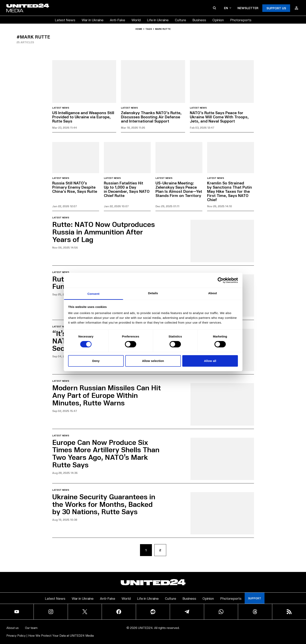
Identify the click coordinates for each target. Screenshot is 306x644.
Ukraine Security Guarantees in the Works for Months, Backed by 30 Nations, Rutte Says (104, 504)
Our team (31, 628)
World (136, 20)
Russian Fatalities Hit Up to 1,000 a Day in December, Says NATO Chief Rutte (127, 189)
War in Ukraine (93, 20)
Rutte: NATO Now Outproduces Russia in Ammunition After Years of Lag (104, 232)
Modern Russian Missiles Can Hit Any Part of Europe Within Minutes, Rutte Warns (107, 395)
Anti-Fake (117, 20)
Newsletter (248, 8)
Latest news (61, 108)
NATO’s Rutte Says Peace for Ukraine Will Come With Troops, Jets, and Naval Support (219, 117)
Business (199, 20)
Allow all (210, 361)
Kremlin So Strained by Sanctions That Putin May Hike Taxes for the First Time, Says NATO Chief (230, 191)
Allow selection (153, 361)
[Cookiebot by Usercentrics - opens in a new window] (221, 280)
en (228, 8)
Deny (96, 361)
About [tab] (213, 293)
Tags (149, 29)
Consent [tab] (93, 294)
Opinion (218, 20)
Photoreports (241, 20)
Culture (181, 20)
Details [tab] (153, 293)
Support (255, 598)
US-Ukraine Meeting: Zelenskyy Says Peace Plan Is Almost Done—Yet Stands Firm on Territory (179, 189)
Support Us (276, 8)
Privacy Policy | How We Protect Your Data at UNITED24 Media (50, 635)
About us (13, 628)
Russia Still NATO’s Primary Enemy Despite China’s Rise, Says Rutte (75, 187)
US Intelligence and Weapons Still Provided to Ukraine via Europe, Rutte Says (83, 117)
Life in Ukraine (158, 20)
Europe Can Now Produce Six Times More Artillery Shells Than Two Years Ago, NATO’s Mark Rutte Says (106, 453)
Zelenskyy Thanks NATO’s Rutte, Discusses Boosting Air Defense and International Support (151, 117)
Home (139, 29)
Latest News (65, 20)
